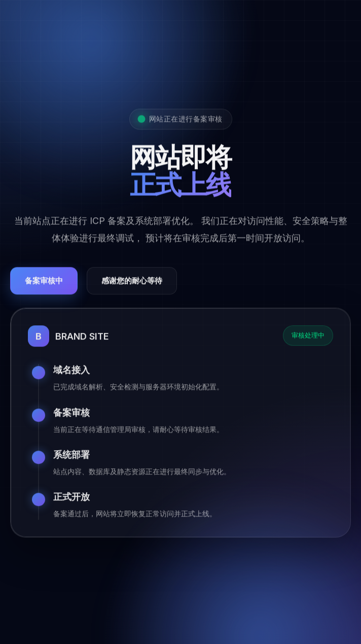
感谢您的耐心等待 (132, 282)
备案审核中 (44, 282)
